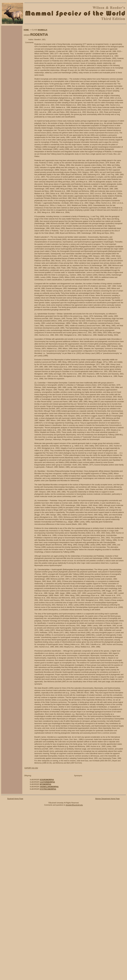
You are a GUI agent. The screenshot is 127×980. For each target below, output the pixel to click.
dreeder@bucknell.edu (74, 805)
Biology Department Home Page (108, 799)
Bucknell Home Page (15, 799)
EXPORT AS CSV (31, 768)
